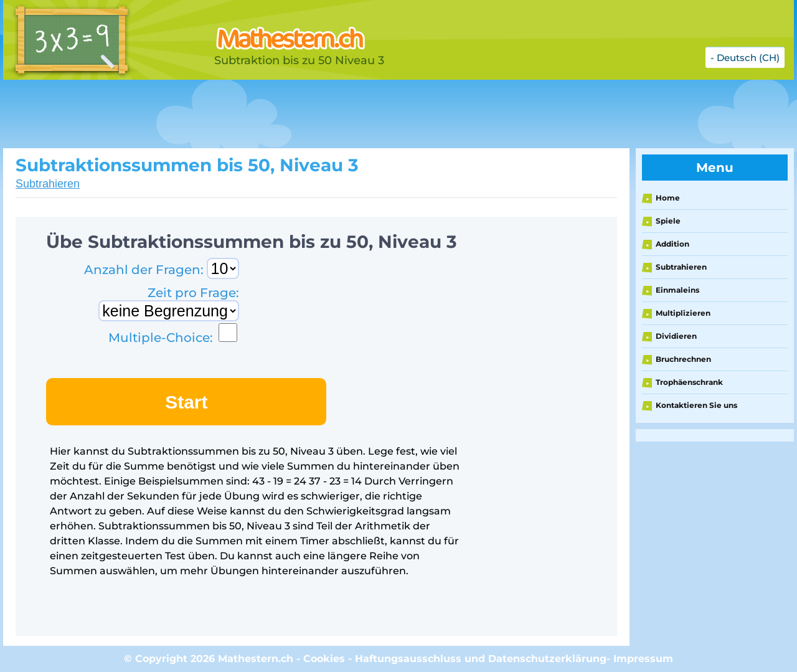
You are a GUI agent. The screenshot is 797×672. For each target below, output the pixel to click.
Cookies (324, 659)
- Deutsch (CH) (745, 58)
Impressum (643, 659)
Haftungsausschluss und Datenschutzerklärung (481, 659)
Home (668, 198)
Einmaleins (677, 290)
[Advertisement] (314, 114)
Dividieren (676, 336)
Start (186, 402)
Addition (672, 244)
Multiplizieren (683, 313)
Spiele (668, 221)
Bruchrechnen (683, 359)
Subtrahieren (48, 184)
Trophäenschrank (689, 382)
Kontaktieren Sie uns (696, 405)
